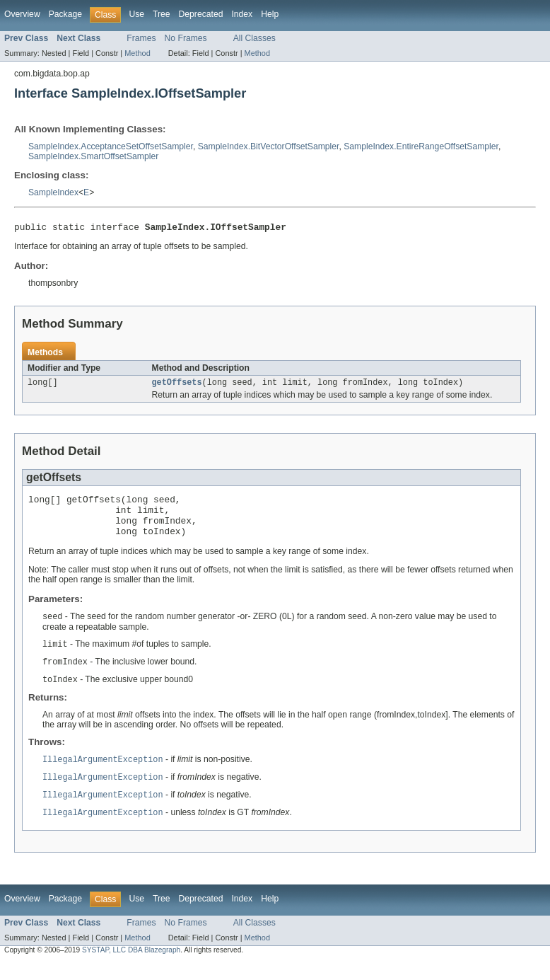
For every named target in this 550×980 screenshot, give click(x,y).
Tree (162, 14)
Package (65, 14)
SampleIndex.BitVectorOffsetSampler (269, 146)
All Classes (254, 38)
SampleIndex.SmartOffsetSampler (93, 156)
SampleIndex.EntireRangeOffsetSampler (421, 146)
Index (242, 14)
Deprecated (201, 14)
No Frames (186, 38)
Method (137, 53)
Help (270, 14)
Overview (22, 14)
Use (136, 14)
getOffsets (177, 386)
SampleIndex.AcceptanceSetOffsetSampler (111, 146)
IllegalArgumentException (103, 775)
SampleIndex (53, 192)
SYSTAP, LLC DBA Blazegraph (131, 968)
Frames (141, 38)
